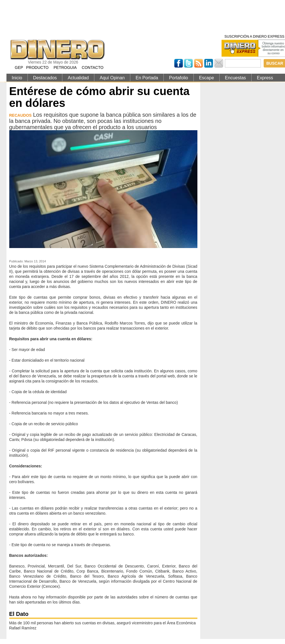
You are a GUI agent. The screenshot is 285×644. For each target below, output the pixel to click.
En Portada (147, 78)
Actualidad (78, 78)
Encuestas (235, 78)
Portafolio (179, 78)
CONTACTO (93, 67)
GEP (19, 67)
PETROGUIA (65, 67)
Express (265, 78)
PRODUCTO (37, 67)
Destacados (45, 78)
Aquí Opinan (112, 78)
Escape (207, 78)
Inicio (17, 78)
